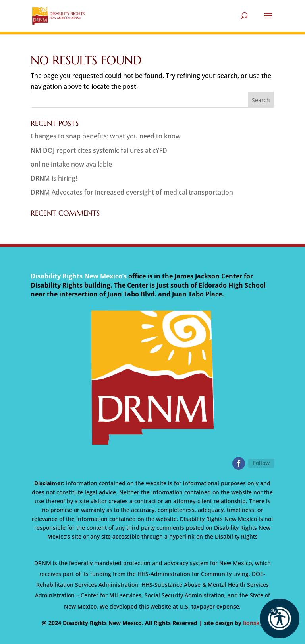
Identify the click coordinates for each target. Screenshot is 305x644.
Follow (261, 463)
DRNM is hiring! (54, 178)
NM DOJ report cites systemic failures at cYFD (99, 150)
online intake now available (71, 164)
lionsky (253, 623)
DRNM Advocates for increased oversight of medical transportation (132, 192)
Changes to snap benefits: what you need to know (106, 136)
